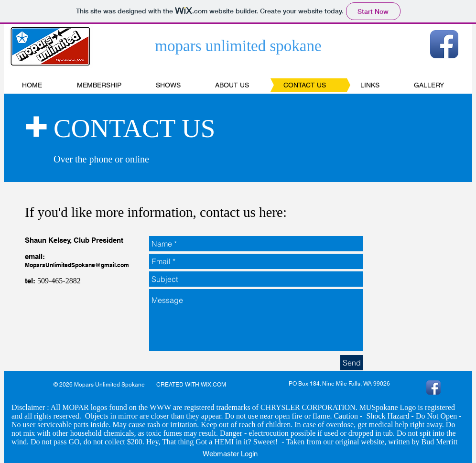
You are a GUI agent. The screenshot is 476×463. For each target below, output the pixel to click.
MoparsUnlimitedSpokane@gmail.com (77, 265)
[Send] (352, 363)
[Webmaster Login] (230, 453)
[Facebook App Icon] (444, 44)
